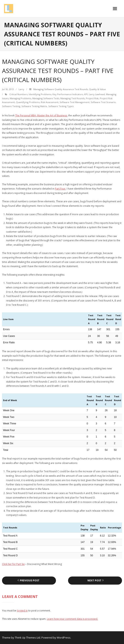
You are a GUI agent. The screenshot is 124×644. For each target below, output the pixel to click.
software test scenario (103, 102)
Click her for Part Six (13, 564)
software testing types (61, 106)
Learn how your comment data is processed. (72, 619)
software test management (75, 102)
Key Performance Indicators (68, 94)
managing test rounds (73, 98)
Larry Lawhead (97, 94)
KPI (86, 94)
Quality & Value (97, 89)
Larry (21, 89)
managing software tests (46, 98)
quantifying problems (28, 102)
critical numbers (18, 94)
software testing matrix (34, 106)
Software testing (11, 106)
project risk (92, 98)
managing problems (20, 98)
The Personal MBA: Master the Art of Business (41, 115)
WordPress (64, 638)
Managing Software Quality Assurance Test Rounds (61, 89)
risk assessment (50, 102)
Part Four (60, 189)
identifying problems (40, 94)
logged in (22, 611)
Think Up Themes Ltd (27, 638)
